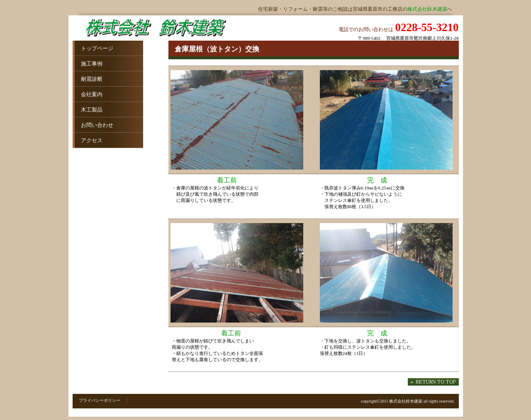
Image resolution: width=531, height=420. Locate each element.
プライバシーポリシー (100, 400)
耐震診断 (88, 79)
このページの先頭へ (433, 382)
